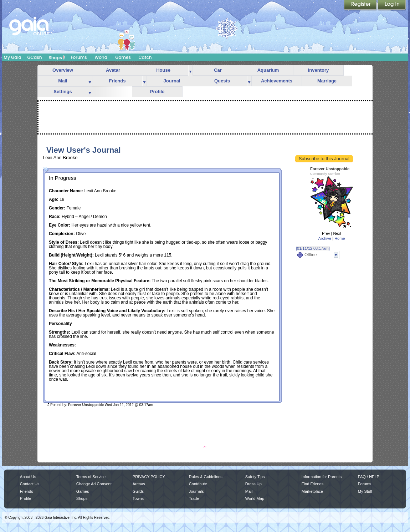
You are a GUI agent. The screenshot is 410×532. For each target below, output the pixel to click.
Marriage (327, 81)
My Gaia (12, 57)
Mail (63, 81)
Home (340, 238)
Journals (196, 491)
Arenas (139, 484)
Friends (117, 81)
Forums (79, 57)
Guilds (138, 491)
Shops (57, 57)
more (190, 70)
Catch (145, 57)
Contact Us (30, 484)
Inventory (319, 70)
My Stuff (365, 491)
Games (123, 57)
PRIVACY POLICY (149, 477)
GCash (35, 57)
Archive (325, 238)
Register (361, 5)
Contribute (198, 484)
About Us (28, 477)
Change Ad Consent (94, 484)
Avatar (113, 70)
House (163, 70)
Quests (222, 81)
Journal (172, 81)
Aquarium (268, 70)
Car (218, 70)
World (101, 57)
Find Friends (312, 484)
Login (392, 5)
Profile (157, 92)
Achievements (277, 81)
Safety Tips (255, 477)
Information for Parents (322, 477)
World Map (255, 498)
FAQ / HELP (369, 477)
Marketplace (312, 491)
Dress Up (253, 484)
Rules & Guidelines (206, 477)
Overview (63, 70)
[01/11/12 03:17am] (313, 248)
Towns (138, 498)
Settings (63, 92)
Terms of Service (91, 477)
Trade (194, 498)
